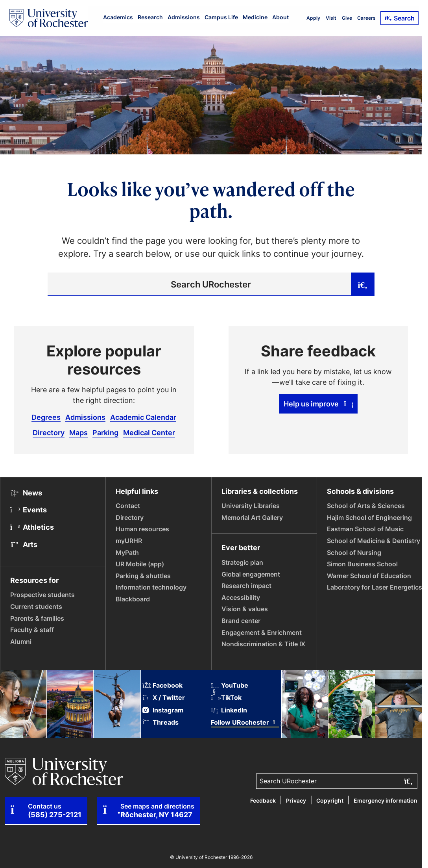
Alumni (21, 642)
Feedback (263, 800)
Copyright (330, 800)
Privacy (296, 800)
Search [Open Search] (399, 18)
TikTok (226, 698)
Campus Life (221, 17)
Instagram (163, 710)
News (26, 493)
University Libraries (251, 506)
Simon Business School (362, 564)
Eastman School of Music (365, 529)
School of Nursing (354, 553)
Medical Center (149, 432)
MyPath (127, 553)
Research (150, 17)
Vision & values (245, 609)
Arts (24, 544)
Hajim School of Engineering (369, 517)
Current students (36, 606)
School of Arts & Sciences (366, 506)
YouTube (230, 685)
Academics (118, 17)
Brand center (241, 621)
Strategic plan (242, 562)
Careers (366, 18)
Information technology (151, 587)
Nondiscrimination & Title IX (263, 644)
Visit (331, 18)
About (280, 17)
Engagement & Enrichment (262, 632)
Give (347, 18)
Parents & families (37, 618)
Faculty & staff (32, 630)
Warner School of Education (369, 576)
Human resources (142, 529)
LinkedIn (229, 710)
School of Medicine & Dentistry (374, 541)
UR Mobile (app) (140, 564)
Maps (78, 432)
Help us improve (318, 404)
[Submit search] (363, 284)
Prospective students (42, 595)
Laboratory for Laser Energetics (374, 587)
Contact (128, 506)
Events (29, 510)
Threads (160, 722)
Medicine (255, 17)
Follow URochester (245, 722)
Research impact (246, 586)
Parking (105, 432)
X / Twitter (164, 698)
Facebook (162, 685)
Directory (49, 432)
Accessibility (241, 597)
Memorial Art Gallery (252, 517)
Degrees (46, 417)
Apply (313, 18)
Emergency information (386, 800)
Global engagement (251, 574)
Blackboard (133, 599)
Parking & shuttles (143, 576)
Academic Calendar (143, 417)
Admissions (184, 17)
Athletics (32, 527)
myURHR (129, 541)
